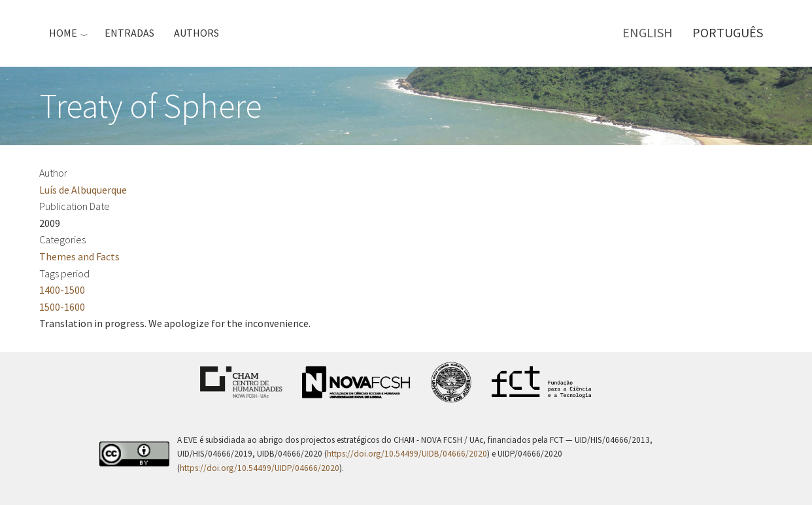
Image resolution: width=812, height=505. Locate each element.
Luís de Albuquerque (83, 190)
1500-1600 (62, 307)
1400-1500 (62, 290)
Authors (196, 33)
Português (728, 32)
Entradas (129, 33)
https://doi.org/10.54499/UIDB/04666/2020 (407, 454)
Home (63, 33)
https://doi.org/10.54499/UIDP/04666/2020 (260, 468)
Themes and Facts (79, 256)
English (648, 32)
